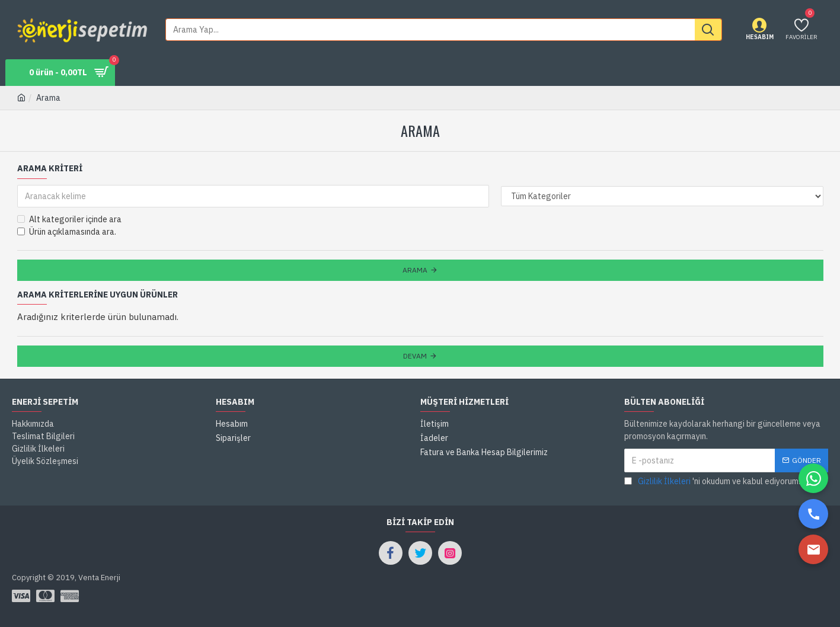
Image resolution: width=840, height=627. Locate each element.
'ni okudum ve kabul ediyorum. (712, 482)
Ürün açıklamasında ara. (67, 232)
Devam (415, 356)
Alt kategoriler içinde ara (69, 219)
